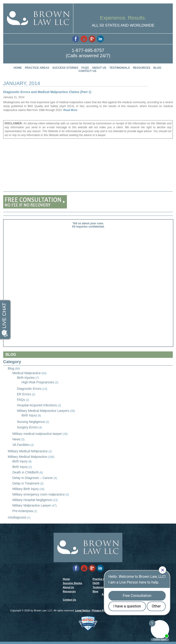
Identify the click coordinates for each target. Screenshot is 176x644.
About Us (99, 68)
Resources (142, 68)
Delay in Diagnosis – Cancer (33, 478)
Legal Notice (83, 613)
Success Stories (65, 68)
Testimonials (120, 68)
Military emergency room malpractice (39, 494)
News (16, 439)
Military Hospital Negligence (32, 500)
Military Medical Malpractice (27, 457)
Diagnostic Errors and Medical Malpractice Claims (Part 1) (47, 92)
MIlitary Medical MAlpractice (28, 451)
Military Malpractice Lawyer (32, 505)
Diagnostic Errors (29, 389)
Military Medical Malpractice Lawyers (43, 411)
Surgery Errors (27, 427)
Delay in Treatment (26, 483)
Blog (157, 68)
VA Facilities (21, 445)
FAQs (21, 400)
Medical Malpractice (27, 373)
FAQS (85, 68)
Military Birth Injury (26, 489)
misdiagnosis (17, 517)
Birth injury (20, 461)
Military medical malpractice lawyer (37, 434)
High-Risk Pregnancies (38, 382)
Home (18, 68)
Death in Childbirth (26, 472)
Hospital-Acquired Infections (37, 405)
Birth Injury (29, 415)
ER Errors (24, 394)
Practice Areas (37, 68)
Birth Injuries (26, 378)
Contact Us (88, 71)
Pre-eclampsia (23, 511)
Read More (70, 110)
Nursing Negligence (31, 422)
